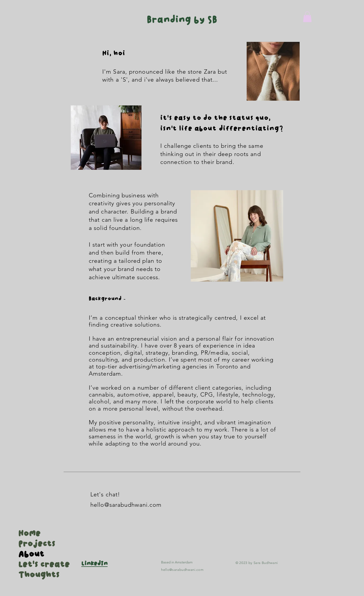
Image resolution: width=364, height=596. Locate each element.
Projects (35, 544)
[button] (307, 17)
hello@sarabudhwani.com (126, 505)
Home (29, 534)
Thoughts (35, 575)
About (31, 554)
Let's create (35, 565)
